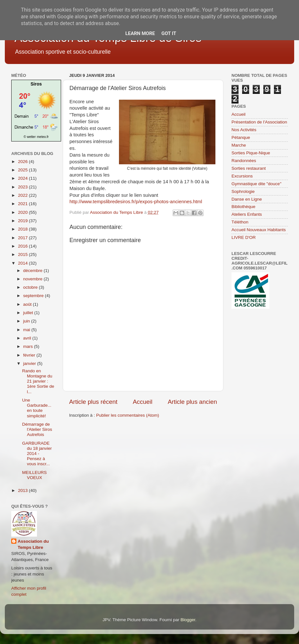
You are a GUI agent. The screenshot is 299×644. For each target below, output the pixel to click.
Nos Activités (244, 130)
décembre (33, 271)
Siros (36, 84)
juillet (29, 313)
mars (29, 346)
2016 (23, 246)
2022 (23, 195)
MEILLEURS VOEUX (35, 475)
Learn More (140, 33)
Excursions (242, 176)
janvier (30, 363)
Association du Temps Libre (33, 544)
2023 (23, 187)
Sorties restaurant (249, 168)
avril (28, 338)
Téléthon (240, 222)
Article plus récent (93, 402)
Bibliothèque (243, 207)
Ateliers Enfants (247, 214)
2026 (23, 162)
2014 (23, 263)
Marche (239, 145)
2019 (23, 221)
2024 (23, 178)
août (28, 304)
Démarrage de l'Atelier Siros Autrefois (37, 429)
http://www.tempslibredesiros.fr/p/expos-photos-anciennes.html (136, 202)
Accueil (143, 402)
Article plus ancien (192, 402)
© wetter (30, 137)
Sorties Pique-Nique (251, 153)
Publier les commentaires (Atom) (128, 415)
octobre (31, 287)
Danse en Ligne (247, 199)
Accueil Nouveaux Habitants (259, 230)
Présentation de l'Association (259, 122)
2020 (23, 212)
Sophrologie (243, 191)
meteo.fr (43, 137)
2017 (23, 238)
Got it (169, 33)
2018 (23, 229)
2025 (23, 170)
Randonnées (244, 161)
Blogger (188, 620)
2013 (23, 490)
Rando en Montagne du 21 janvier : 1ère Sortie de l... (38, 381)
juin (27, 321)
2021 (23, 204)
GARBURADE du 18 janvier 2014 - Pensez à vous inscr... (37, 454)
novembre (33, 279)
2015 (23, 254)
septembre (34, 296)
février (30, 355)
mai (27, 330)
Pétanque (241, 137)
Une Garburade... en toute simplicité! (37, 408)
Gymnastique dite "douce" (256, 184)
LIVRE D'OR (244, 237)
